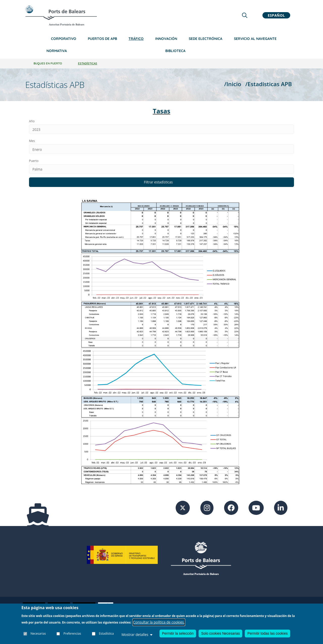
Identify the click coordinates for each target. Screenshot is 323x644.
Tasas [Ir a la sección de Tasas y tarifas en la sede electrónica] (161, 111)
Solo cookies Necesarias (220, 633)
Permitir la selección (178, 633)
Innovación (166, 39)
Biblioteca (175, 51)
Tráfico (136, 39)
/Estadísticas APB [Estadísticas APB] (268, 84)
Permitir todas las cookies (267, 633)
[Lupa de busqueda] (245, 15)
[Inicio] (61, 15)
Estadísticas (88, 63)
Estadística (106, 634)
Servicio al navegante (255, 39)
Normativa (57, 51)
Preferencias (72, 634)
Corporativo (64, 39)
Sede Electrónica (206, 39)
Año (32, 121)
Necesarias (38, 634)
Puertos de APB (102, 39)
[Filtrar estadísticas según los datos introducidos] (161, 183)
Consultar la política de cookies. (159, 622)
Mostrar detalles (137, 635)
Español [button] (276, 15)
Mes (32, 141)
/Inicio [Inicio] (233, 84)
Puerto (34, 162)
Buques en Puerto (48, 63)
